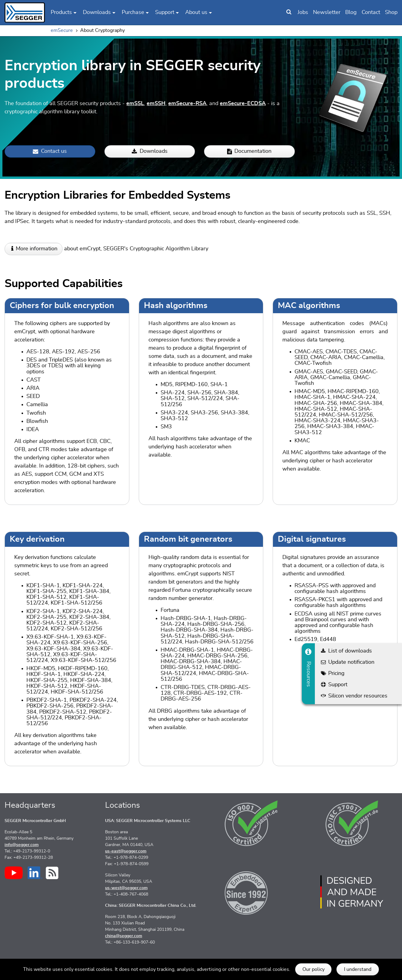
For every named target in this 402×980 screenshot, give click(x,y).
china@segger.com (124, 936)
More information (37, 249)
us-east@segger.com (126, 851)
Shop (391, 12)
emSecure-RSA (187, 104)
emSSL (135, 104)
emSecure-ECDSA (243, 104)
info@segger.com (22, 845)
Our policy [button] (313, 969)
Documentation (249, 151)
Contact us (50, 151)
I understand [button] (358, 969)
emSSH (156, 104)
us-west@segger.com (126, 888)
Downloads (150, 151)
